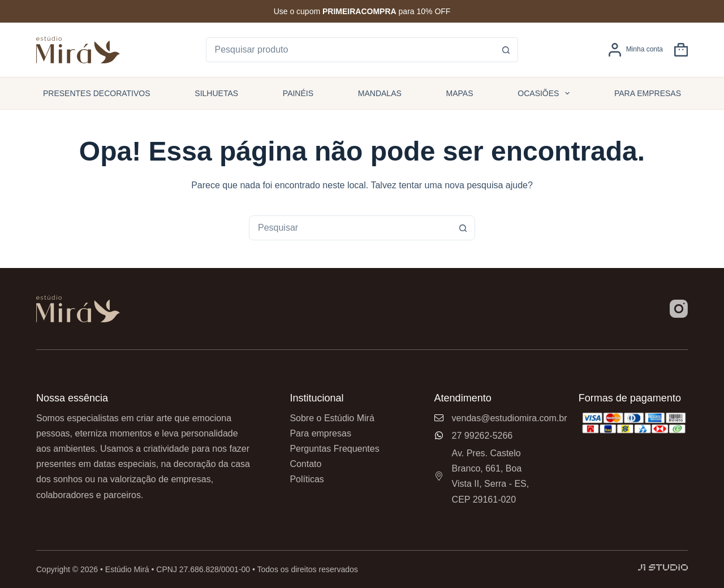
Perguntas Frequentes (334, 449)
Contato (305, 464)
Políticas (307, 479)
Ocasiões (546, 93)
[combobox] (350, 228)
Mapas (460, 93)
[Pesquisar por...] (350, 50)
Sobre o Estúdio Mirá (332, 418)
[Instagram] (679, 309)
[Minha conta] (635, 50)
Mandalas (380, 93)
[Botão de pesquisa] (506, 50)
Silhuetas (216, 93)
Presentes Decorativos (97, 93)
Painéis (298, 93)
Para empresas (648, 93)
